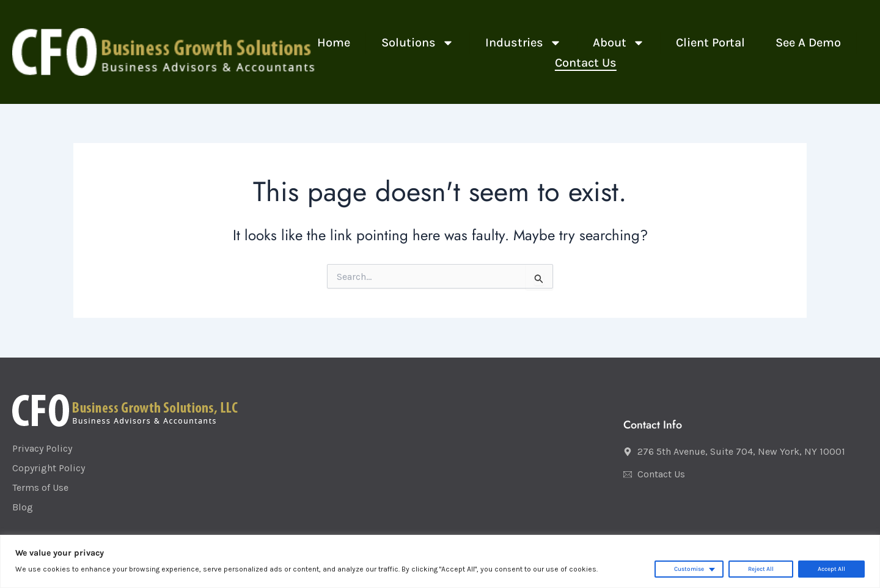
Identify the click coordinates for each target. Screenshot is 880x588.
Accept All (831, 569)
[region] (440, 561)
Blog (23, 507)
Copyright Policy (49, 468)
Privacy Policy (42, 448)
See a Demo (808, 42)
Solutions (418, 43)
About (619, 43)
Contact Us (586, 63)
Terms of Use (40, 487)
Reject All (761, 569)
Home (334, 42)
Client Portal (710, 42)
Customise (689, 569)
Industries (523, 43)
